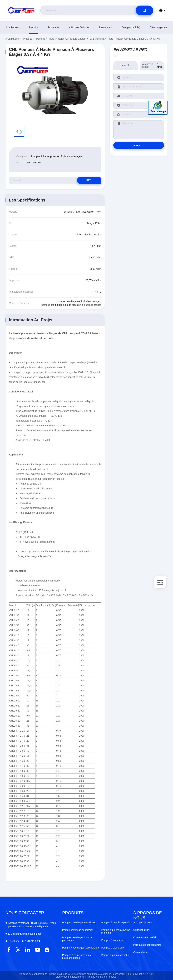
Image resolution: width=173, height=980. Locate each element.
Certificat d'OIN (141, 930)
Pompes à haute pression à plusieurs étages (61, 39)
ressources (105, 27)
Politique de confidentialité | (34, 974)
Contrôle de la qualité (145, 937)
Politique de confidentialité (147, 945)
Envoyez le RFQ (131, 27)
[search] (144, 10)
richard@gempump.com (25, 934)
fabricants (53, 27)
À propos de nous (79, 27)
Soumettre (139, 145)
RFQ (89, 180)
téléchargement (159, 27)
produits (33, 27)
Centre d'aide (140, 952)
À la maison (12, 27)
